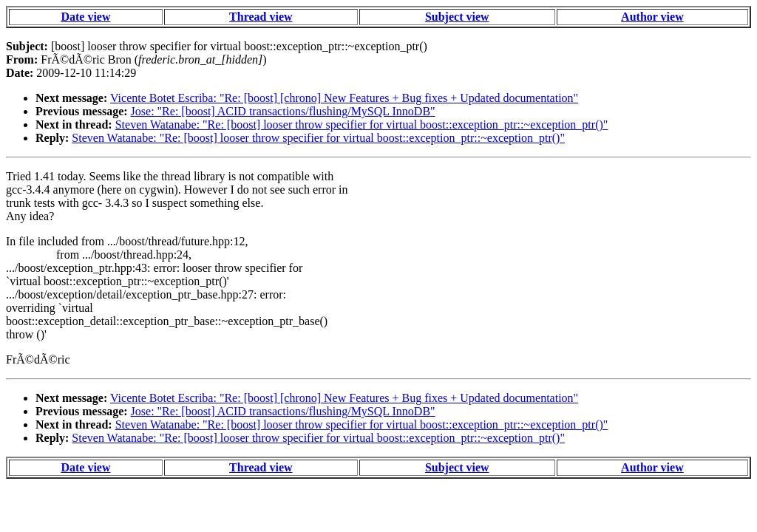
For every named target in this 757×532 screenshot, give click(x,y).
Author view (652, 17)
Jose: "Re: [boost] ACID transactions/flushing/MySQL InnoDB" (283, 111)
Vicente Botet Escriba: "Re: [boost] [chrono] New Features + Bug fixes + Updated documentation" (344, 98)
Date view (85, 17)
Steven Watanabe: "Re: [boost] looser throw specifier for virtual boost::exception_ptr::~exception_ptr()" (362, 125)
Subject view (457, 17)
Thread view (261, 17)
